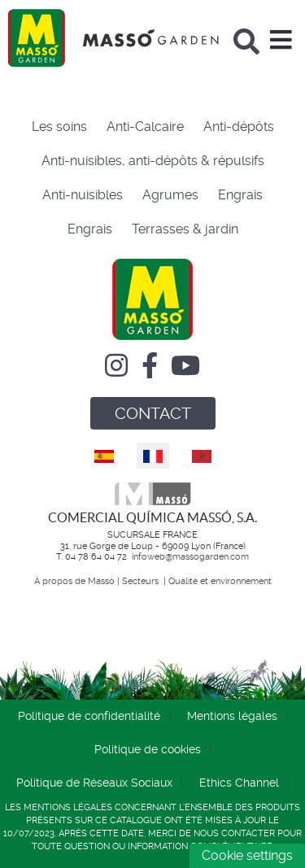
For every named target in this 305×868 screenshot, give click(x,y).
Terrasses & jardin (185, 229)
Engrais (240, 195)
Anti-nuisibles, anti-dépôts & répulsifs (153, 161)
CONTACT (153, 413)
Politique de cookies (148, 749)
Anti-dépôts (239, 126)
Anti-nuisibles (83, 195)
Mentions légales (232, 716)
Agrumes (170, 195)
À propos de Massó (74, 581)
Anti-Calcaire (145, 126)
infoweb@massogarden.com (190, 557)
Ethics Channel (239, 783)
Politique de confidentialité (89, 716)
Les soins (59, 126)
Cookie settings (247, 855)
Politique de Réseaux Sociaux (94, 783)
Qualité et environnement (220, 581)
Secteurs (142, 581)
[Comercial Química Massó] (113, 38)
